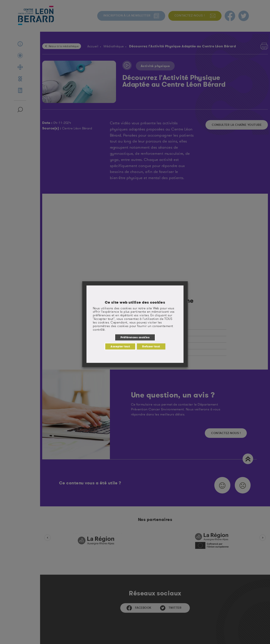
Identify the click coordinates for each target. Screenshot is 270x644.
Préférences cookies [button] (135, 337)
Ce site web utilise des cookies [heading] (135, 302)
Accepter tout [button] (120, 346)
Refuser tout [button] (151, 346)
